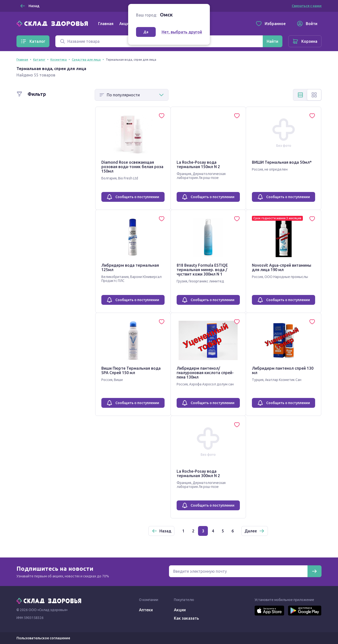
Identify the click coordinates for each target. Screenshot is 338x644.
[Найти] (272, 41)
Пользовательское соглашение (43, 638)
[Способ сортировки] (132, 95)
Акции (125, 24)
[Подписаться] (314, 571)
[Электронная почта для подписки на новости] (238, 571)
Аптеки (146, 610)
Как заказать (186, 618)
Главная (106, 24)
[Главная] (53, 23)
